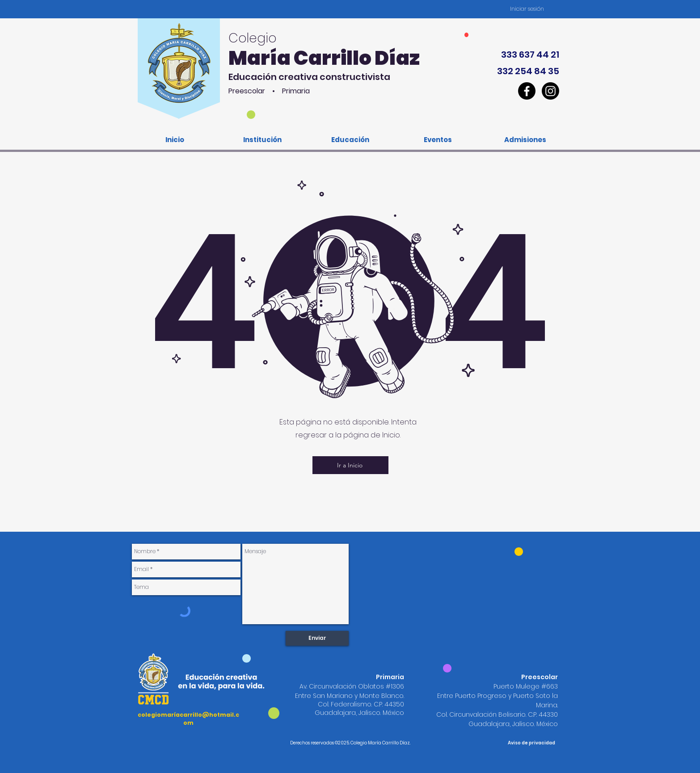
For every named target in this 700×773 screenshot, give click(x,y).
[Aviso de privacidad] (531, 743)
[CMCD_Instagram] (550, 91)
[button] (262, 140)
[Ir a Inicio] (350, 465)
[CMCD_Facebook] (527, 91)
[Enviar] (317, 638)
